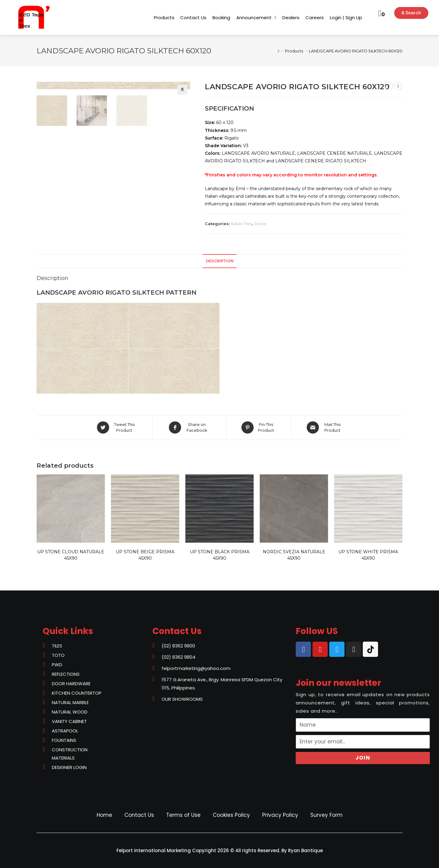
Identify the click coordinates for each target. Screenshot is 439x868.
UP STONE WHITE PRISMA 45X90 (368, 555)
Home (104, 815)
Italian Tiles (242, 224)
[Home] (278, 51)
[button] (164, 18)
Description (220, 261)
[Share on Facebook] (189, 427)
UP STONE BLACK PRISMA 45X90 (220, 555)
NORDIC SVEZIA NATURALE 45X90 (294, 555)
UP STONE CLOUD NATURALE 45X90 (71, 555)
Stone (260, 224)
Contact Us (139, 815)
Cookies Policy (231, 815)
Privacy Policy (280, 815)
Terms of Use (183, 815)
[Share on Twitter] (117, 427)
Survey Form (327, 815)
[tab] (220, 261)
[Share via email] (325, 427)
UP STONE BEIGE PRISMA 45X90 (145, 555)
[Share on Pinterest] (259, 427)
